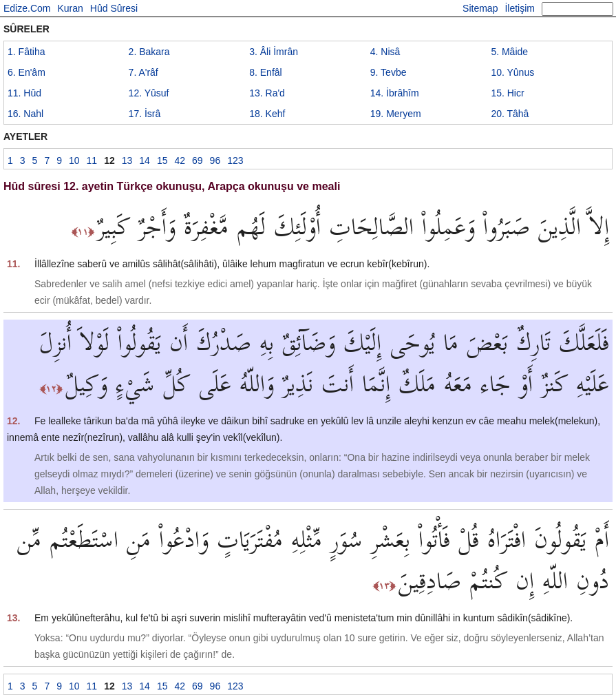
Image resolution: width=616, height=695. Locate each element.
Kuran (70, 8)
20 (510, 114)
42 (180, 160)
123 (235, 160)
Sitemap (480, 8)
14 (395, 93)
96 (215, 160)
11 (24, 93)
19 (396, 114)
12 (149, 93)
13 (267, 93)
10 (512, 72)
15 (507, 93)
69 (198, 160)
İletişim (520, 8)
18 (267, 114)
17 (145, 114)
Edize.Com (27, 8)
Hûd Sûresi (114, 8)
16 (25, 114)
